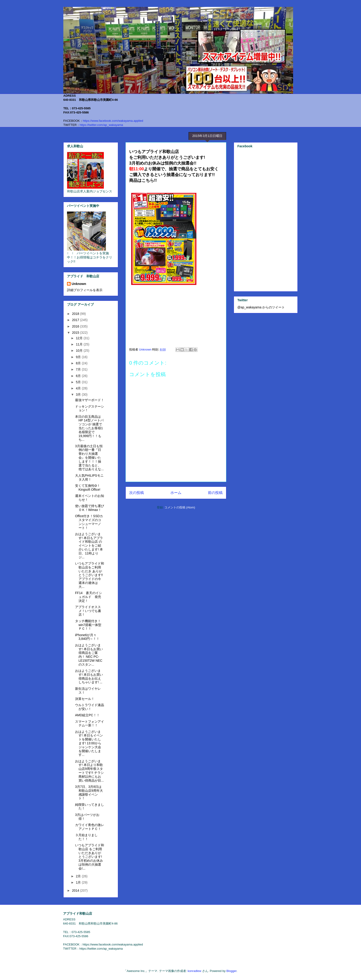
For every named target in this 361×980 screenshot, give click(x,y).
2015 (76, 333)
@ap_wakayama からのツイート (261, 307)
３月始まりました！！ (86, 837)
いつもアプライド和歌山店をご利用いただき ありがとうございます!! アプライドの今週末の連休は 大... (90, 575)
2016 (76, 326)
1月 (79, 882)
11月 (80, 344)
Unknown (79, 284)
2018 (76, 314)
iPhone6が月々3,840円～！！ (87, 637)
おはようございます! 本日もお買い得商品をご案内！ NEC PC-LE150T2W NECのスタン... (89, 655)
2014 (76, 890)
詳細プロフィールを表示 (85, 290)
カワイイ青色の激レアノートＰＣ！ (90, 827)
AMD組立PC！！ (87, 715)
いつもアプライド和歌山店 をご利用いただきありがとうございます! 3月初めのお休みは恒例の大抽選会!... (90, 857)
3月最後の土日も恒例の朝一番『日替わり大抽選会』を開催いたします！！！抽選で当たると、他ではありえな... (89, 458)
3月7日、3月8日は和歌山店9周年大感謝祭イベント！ (89, 792)
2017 (76, 320)
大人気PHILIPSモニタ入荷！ (89, 477)
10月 (80, 351)
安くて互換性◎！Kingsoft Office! (88, 488)
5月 (79, 382)
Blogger (231, 971)
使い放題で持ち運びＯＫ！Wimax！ (90, 508)
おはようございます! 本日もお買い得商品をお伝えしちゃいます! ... (89, 676)
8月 (79, 363)
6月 (79, 376)
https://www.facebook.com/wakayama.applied (113, 121)
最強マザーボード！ (90, 400)
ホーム (176, 493)
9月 (79, 357)
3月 (79, 394)
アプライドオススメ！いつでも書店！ (88, 611)
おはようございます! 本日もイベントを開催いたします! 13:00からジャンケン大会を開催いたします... (89, 743)
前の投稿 (215, 493)
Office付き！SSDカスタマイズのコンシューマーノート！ (89, 522)
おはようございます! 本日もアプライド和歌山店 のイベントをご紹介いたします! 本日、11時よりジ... (89, 546)
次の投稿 (137, 493)
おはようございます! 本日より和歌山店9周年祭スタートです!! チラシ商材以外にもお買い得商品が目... (89, 771)
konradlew (194, 971)
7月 (79, 369)
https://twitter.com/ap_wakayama (101, 125)
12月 (80, 338)
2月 (79, 876)
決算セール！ (85, 699)
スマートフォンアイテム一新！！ (90, 723)
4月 (79, 388)
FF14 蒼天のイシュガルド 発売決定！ (89, 597)
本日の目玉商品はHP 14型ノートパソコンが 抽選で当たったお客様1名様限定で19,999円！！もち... (89, 428)
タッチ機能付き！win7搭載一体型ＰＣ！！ (88, 625)
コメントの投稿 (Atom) (180, 507)
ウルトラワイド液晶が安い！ (90, 707)
